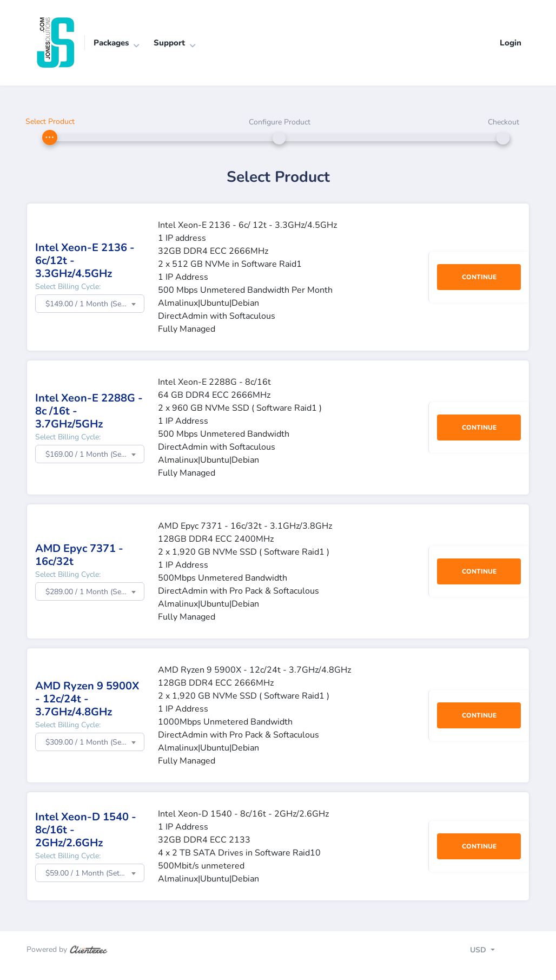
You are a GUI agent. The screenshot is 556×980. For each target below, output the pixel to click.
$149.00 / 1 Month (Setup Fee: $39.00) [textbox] (95, 304)
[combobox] (90, 304)
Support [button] (169, 43)
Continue (479, 277)
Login (511, 43)
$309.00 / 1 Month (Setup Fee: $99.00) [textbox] (95, 742)
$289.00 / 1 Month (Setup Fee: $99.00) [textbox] (95, 592)
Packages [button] (111, 43)
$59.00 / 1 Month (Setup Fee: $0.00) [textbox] (95, 873)
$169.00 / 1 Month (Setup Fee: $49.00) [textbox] (95, 454)
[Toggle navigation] (492, 952)
